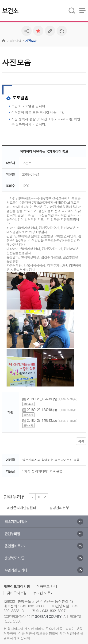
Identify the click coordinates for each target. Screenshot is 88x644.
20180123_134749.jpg (42, 399)
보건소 (10, 11)
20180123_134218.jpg (42, 410)
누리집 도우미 (43, 593)
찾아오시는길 (17, 593)
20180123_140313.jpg (42, 420)
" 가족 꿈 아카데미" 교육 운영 (42, 471)
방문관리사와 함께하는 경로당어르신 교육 (51, 460)
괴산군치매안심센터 (21, 508)
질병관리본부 (59, 508)
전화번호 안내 (47, 586)
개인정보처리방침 (17, 586)
